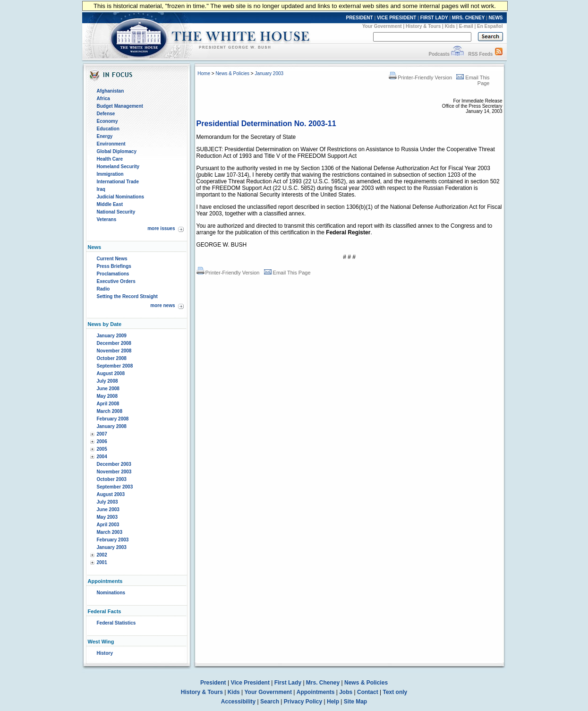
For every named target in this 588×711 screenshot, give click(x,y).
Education (108, 129)
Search (270, 702)
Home (204, 73)
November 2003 (114, 472)
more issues (161, 228)
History (105, 653)
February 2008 (113, 419)
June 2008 (108, 389)
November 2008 (114, 351)
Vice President (250, 683)
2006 (102, 441)
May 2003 (107, 517)
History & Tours (423, 26)
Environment (111, 144)
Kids (450, 26)
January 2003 (112, 547)
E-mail (466, 26)
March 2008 (110, 411)
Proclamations (113, 274)
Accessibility (238, 702)
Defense (106, 114)
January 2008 (112, 426)
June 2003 (108, 510)
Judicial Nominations (121, 197)
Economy (107, 121)
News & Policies (232, 73)
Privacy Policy (303, 702)
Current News (112, 259)
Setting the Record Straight (127, 296)
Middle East (110, 204)
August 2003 (111, 494)
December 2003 (114, 464)
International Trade (118, 182)
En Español (490, 26)
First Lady (288, 683)
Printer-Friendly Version (420, 77)
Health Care (110, 159)
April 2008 (108, 404)
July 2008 (107, 381)
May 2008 (107, 396)
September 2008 (115, 366)
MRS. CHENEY (468, 18)
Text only (395, 692)
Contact (368, 692)
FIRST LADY (434, 18)
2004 (102, 457)
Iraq (101, 189)
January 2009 (112, 336)
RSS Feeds (480, 54)
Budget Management (120, 106)
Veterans (107, 219)
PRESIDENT (359, 18)
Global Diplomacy (117, 151)
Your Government (382, 26)
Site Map (355, 702)
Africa (103, 99)
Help (333, 702)
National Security (116, 212)
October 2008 (112, 358)
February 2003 (113, 540)
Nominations (111, 593)
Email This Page (287, 273)
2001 (102, 562)
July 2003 (107, 502)
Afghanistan (111, 91)
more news (162, 305)
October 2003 (112, 479)
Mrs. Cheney (323, 683)
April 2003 (108, 525)
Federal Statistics (116, 623)
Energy (105, 136)
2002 (102, 555)
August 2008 (111, 373)
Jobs (346, 692)
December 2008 (114, 343)
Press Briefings (114, 266)
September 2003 (115, 487)
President (213, 683)
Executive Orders (116, 281)
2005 (102, 449)
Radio (103, 289)
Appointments (316, 692)
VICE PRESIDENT (396, 18)
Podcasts (439, 54)
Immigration (110, 174)
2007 (102, 434)
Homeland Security (118, 167)
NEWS (496, 18)
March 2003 (110, 532)
